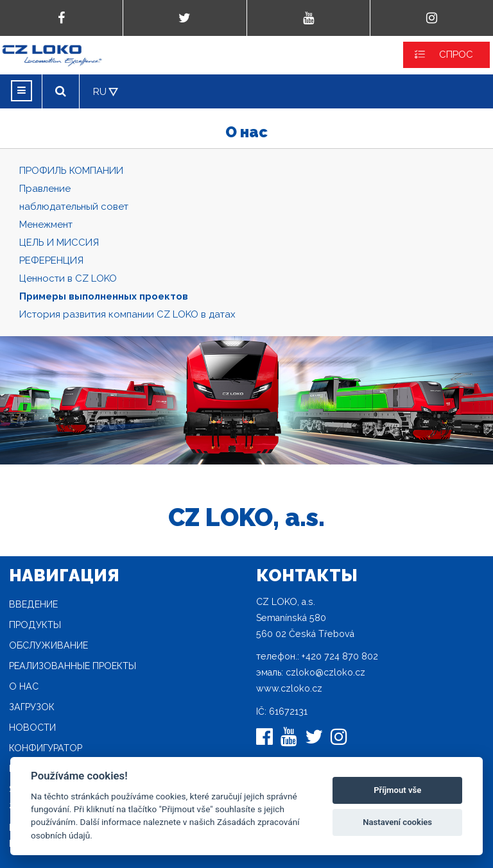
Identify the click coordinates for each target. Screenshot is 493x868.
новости (32, 728)
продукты (35, 625)
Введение (33, 604)
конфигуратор (46, 748)
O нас (24, 686)
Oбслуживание (48, 645)
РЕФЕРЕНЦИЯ (51, 260)
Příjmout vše (397, 790)
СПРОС (456, 55)
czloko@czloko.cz (325, 672)
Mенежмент (46, 225)
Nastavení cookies (397, 822)
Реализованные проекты (73, 666)
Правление (45, 189)
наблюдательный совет (74, 207)
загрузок (32, 707)
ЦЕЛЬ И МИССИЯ (59, 243)
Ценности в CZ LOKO (68, 278)
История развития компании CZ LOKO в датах (127, 314)
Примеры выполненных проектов (104, 296)
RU (100, 92)
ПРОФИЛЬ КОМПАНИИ (71, 171)
